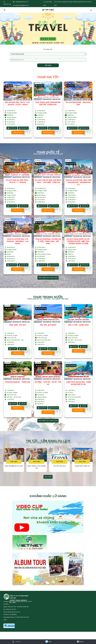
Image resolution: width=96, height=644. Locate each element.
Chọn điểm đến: (48, 49)
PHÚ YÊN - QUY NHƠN (48, 325)
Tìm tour (48, 65)
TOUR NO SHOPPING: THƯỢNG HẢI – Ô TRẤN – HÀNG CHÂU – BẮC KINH (48, 241)
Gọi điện (16, 642)
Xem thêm (14, 462)
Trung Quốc (40, 86)
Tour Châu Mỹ (71, 164)
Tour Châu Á (70, 86)
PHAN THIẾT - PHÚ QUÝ (18, 325)
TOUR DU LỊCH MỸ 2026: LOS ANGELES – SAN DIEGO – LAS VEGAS (18, 241)
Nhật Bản (9, 86)
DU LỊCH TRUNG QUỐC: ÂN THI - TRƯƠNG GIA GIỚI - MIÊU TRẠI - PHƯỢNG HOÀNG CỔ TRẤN (78, 241)
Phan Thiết (9, 309)
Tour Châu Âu (10, 164)
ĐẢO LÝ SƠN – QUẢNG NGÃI (78, 325)
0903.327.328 (7, 4)
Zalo (48, 642)
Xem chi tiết (18, 132)
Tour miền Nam (71, 366)
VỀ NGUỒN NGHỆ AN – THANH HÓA (18, 382)
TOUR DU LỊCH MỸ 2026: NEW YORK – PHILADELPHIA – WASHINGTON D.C (78, 182)
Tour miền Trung (41, 309)
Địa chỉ (80, 642)
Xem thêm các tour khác (48, 278)
